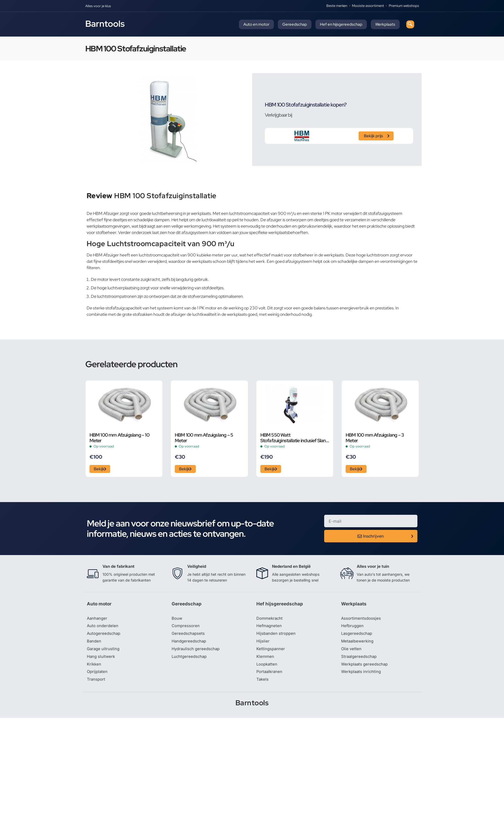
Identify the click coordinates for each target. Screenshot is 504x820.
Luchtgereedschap (190, 660)
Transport (96, 684)
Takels (263, 684)
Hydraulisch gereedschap (197, 652)
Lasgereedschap (358, 636)
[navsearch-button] (410, 24)
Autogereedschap (104, 636)
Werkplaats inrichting (362, 676)
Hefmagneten (270, 628)
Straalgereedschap (360, 660)
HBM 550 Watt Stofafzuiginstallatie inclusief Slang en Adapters (294, 438)
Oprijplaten (98, 676)
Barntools (105, 24)
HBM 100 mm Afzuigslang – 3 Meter (375, 438)
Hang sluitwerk (102, 660)
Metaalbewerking (358, 644)
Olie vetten (352, 652)
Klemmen (266, 660)
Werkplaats (385, 24)
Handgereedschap (190, 644)
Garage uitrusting (104, 652)
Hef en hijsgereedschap (341, 24)
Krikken (94, 668)
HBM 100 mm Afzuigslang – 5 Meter (204, 438)
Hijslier (263, 644)
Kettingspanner (271, 652)
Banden (94, 644)
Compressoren (186, 628)
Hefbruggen (353, 628)
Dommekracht (270, 620)
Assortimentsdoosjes (362, 620)
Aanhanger (98, 620)
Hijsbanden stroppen (277, 636)
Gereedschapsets (189, 636)
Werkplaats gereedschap (366, 668)
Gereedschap (295, 24)
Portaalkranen (270, 676)
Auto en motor (256, 24)
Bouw (177, 620)
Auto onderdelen (103, 628)
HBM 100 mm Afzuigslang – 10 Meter (119, 438)
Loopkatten (268, 668)
